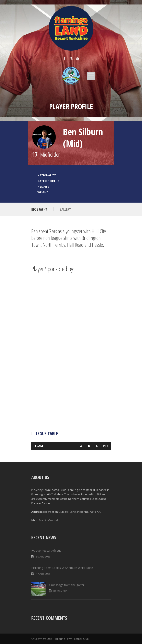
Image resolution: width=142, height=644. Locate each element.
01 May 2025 (61, 591)
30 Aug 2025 (43, 556)
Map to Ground (48, 520)
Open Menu (91, 76)
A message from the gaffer (66, 585)
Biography (39, 209)
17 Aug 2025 (43, 574)
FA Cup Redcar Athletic (46, 551)
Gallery (65, 209)
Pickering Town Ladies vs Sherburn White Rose (62, 568)
